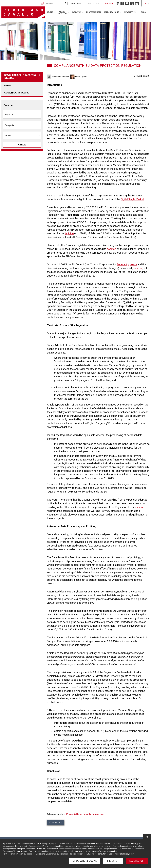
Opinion (69, 233)
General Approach (127, 264)
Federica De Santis (60, 77)
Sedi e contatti (77, 4)
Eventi (8, 86)
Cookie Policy (114, 854)
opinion (139, 507)
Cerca (22, 145)
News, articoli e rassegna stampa (20, 77)
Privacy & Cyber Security (79, 814)
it (145, 4)
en (149, 4)
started (138, 268)
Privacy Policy (129, 854)
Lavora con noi (94, 4)
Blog (143, 12)
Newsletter (130, 12)
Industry (77, 12)
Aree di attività (62, 12)
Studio (50, 12)
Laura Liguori (81, 77)
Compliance (98, 814)
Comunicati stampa (16, 93)
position (111, 249)
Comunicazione (111, 12)
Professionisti (93, 12)
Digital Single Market (132, 199)
